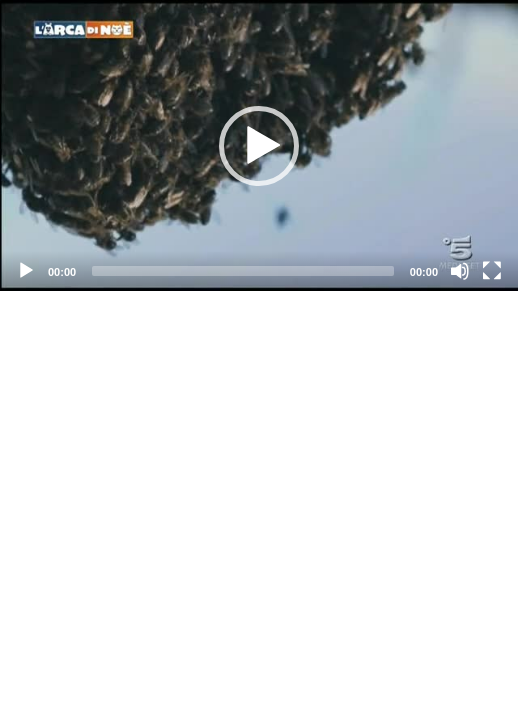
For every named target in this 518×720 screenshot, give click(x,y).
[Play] (26, 271)
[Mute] (460, 271)
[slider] (243, 271)
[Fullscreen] (492, 271)
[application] (259, 145)
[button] (259, 146)
